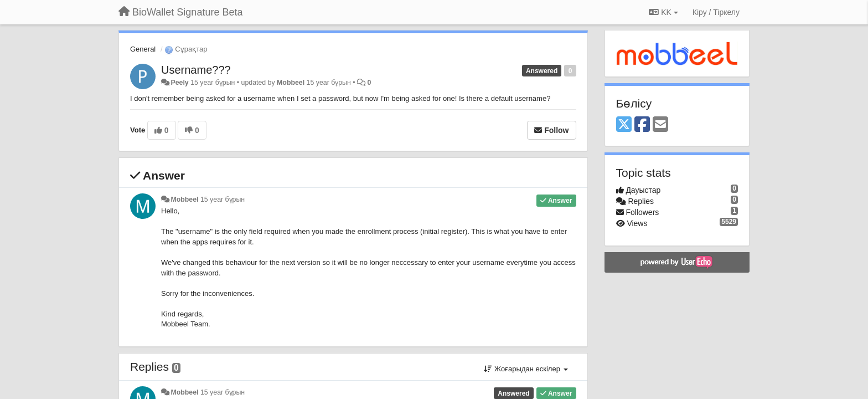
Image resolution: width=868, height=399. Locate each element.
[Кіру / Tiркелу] (716, 12)
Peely (179, 83)
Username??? (196, 70)
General (143, 49)
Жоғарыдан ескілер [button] (526, 369)
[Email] (660, 125)
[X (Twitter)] (624, 125)
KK (663, 12)
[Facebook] (642, 125)
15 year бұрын (223, 199)
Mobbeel (291, 83)
